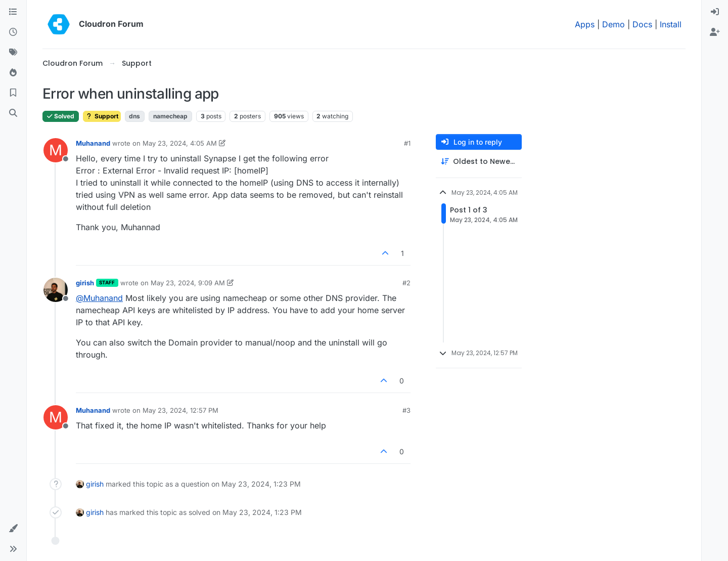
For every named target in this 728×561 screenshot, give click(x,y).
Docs (642, 24)
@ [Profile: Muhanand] (99, 298)
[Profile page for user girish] (56, 290)
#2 (406, 283)
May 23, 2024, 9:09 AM (188, 283)
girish (85, 283)
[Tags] (13, 53)
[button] (13, 529)
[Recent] (13, 32)
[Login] (715, 12)
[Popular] (13, 73)
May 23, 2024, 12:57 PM (180, 410)
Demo (613, 24)
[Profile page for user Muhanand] (56, 150)
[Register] (715, 32)
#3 (406, 410)
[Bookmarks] (13, 93)
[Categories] (13, 12)
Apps (585, 24)
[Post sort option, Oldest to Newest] (479, 162)
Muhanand (93, 143)
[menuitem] (715, 12)
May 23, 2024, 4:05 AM (180, 143)
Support (102, 116)
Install (671, 24)
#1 (407, 143)
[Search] (13, 113)
